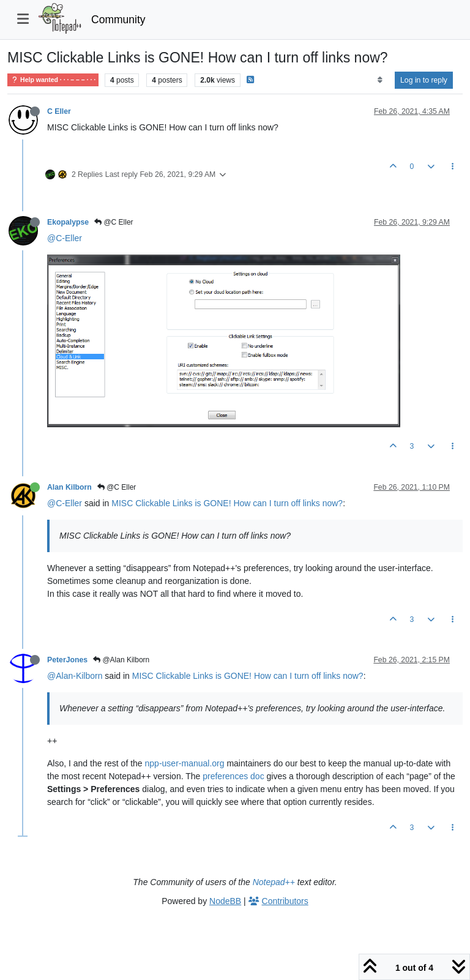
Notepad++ (274, 882)
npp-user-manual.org (185, 763)
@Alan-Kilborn (75, 676)
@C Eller (114, 222)
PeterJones (67, 660)
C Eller (59, 111)
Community (118, 20)
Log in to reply (424, 80)
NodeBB (225, 901)
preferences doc (233, 776)
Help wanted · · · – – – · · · (53, 80)
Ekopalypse (68, 222)
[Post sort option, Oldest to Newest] (380, 80)
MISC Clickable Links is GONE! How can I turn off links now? (227, 503)
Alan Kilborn (69, 487)
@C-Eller (65, 238)
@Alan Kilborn (121, 660)
